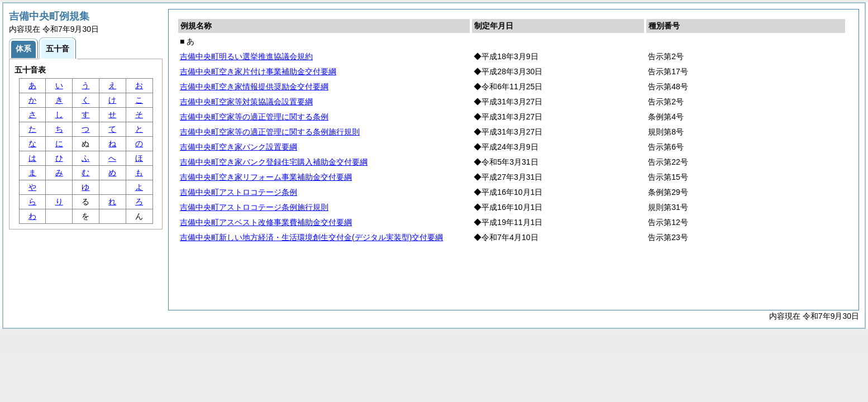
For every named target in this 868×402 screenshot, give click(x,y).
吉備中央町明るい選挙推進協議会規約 (246, 56)
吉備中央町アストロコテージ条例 (239, 192)
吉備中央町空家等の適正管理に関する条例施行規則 (270, 132)
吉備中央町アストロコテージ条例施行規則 (254, 207)
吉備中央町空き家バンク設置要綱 (239, 147)
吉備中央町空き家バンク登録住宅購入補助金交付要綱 (274, 162)
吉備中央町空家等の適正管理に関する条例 (254, 117)
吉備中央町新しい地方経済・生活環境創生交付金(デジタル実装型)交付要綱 (311, 237)
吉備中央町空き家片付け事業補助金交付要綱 (258, 71)
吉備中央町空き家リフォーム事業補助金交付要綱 (266, 177)
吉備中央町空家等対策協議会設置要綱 (246, 102)
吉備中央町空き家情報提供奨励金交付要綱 (254, 87)
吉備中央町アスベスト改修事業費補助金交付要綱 (266, 222)
